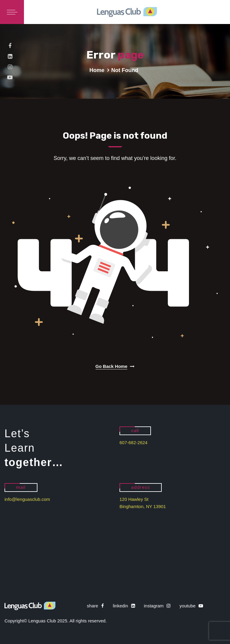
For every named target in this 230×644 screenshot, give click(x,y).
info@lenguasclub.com (27, 499)
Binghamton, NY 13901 (143, 506)
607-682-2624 (133, 442)
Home (97, 70)
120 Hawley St (134, 499)
